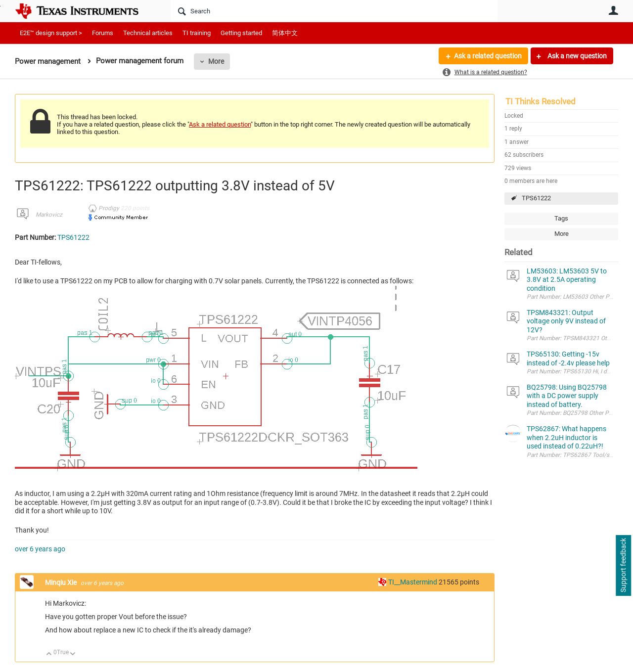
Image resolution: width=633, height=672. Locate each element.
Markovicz (49, 215)
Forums (103, 33)
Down (73, 654)
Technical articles (148, 33)
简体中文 (285, 33)
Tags (561, 218)
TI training (197, 33)
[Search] (334, 11)
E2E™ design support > (51, 33)
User (613, 10)
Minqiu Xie (62, 582)
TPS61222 (536, 198)
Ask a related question (488, 56)
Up (49, 654)
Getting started (241, 33)
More (216, 61)
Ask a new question (576, 56)
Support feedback (623, 566)
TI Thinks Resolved (541, 101)
